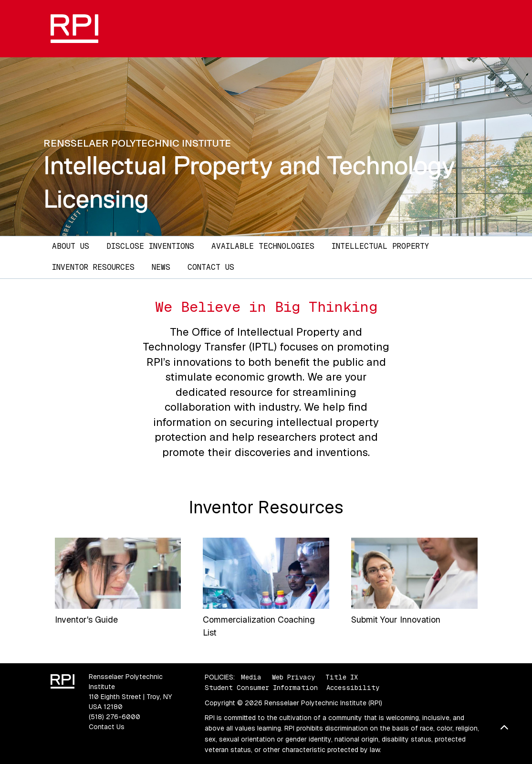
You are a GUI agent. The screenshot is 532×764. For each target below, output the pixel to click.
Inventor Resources (93, 267)
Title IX (342, 677)
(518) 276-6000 (115, 717)
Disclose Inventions (150, 246)
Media (251, 677)
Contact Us (211, 267)
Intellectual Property (380, 246)
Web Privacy (293, 677)
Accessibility (353, 688)
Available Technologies (263, 246)
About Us (71, 246)
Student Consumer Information (261, 688)
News (161, 267)
